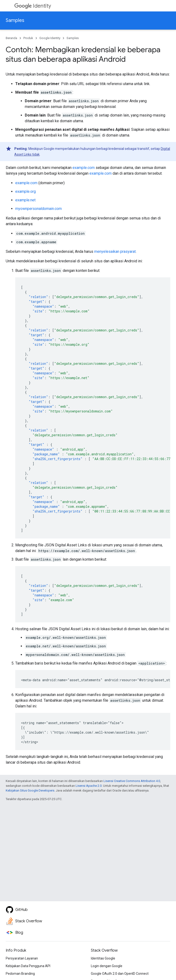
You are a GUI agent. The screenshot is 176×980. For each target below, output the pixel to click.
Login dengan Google (107, 966)
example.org (26, 191)
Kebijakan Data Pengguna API (28, 966)
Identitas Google (103, 958)
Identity (33, 6)
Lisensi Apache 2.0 (89, 786)
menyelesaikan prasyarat (115, 251)
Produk (28, 38)
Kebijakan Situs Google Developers (30, 790)
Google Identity (50, 38)
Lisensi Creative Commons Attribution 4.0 (132, 781)
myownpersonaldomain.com (39, 209)
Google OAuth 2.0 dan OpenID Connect (120, 974)
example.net (25, 200)
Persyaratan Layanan (22, 958)
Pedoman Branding (20, 974)
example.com (84, 168)
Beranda (11, 38)
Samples (15, 20)
